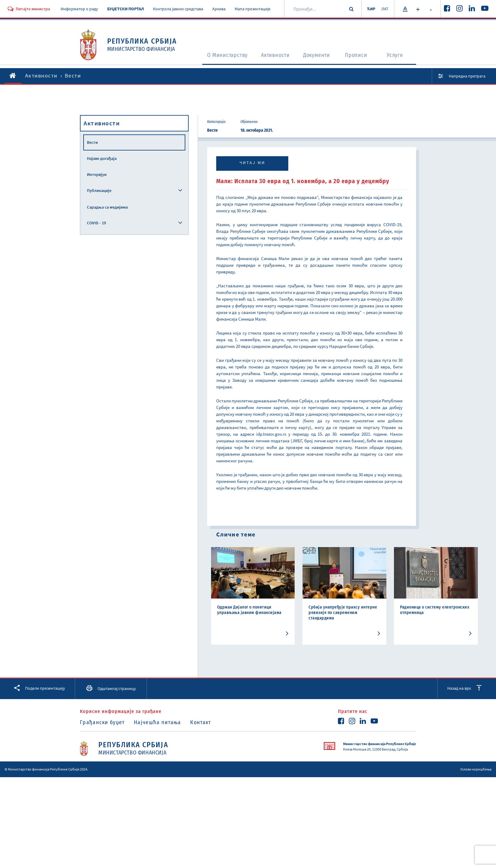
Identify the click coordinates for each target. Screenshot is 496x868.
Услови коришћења (476, 769)
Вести (92, 142)
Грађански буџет (102, 722)
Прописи (358, 56)
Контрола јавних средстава (178, 9)
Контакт (204, 722)
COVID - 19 (96, 223)
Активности (272, 56)
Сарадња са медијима (107, 207)
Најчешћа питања (160, 722)
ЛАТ (384, 9)
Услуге (397, 56)
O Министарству (219, 56)
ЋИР (369, 9)
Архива (219, 9)
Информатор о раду (79, 9)
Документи (317, 56)
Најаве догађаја (102, 158)
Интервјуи (97, 174)
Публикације (99, 190)
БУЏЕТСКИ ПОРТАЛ (126, 9)
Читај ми (252, 163)
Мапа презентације (253, 9)
